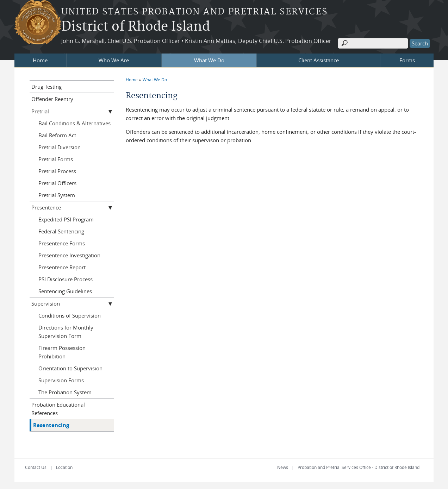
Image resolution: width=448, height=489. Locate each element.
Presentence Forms (62, 243)
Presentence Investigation (69, 255)
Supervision (46, 303)
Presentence (46, 207)
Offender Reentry (52, 99)
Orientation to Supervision (70, 368)
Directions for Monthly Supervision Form (66, 332)
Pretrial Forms (56, 159)
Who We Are (114, 60)
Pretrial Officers (57, 183)
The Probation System (65, 392)
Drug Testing (46, 87)
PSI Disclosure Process (66, 279)
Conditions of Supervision (70, 315)
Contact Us (36, 467)
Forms (407, 60)
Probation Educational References (58, 409)
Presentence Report (62, 267)
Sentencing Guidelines (65, 291)
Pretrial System (57, 195)
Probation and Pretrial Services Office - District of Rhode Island (359, 467)
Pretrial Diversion (60, 147)
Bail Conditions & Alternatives (74, 123)
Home (40, 60)
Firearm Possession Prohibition (62, 352)
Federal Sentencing (61, 231)
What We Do (209, 60)
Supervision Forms (61, 380)
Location (64, 467)
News (283, 467)
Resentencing (51, 425)
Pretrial (40, 111)
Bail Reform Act (57, 135)
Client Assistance (319, 60)
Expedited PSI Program (66, 219)
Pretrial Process (57, 171)
